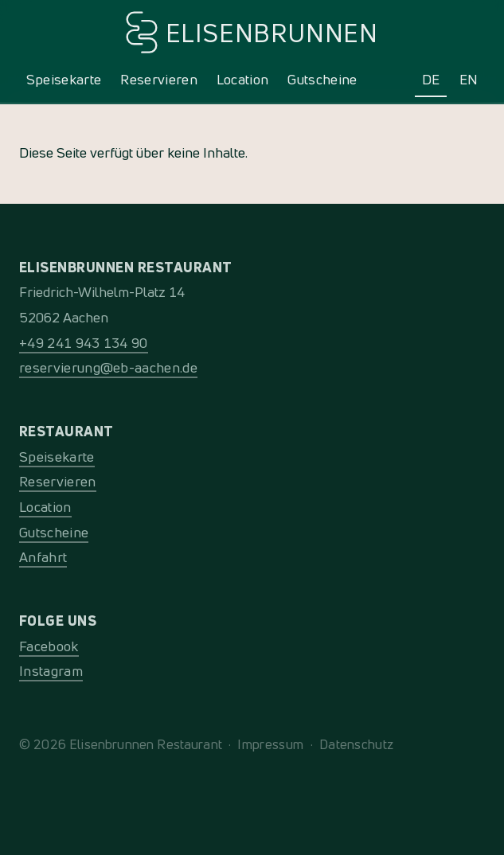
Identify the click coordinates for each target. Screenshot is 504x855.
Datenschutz (357, 744)
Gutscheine (322, 79)
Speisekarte (64, 79)
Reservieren (159, 79)
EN (469, 79)
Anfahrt (43, 557)
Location (243, 79)
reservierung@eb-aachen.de (108, 367)
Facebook (49, 646)
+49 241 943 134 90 (84, 343)
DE (431, 79)
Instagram (51, 671)
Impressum (270, 744)
